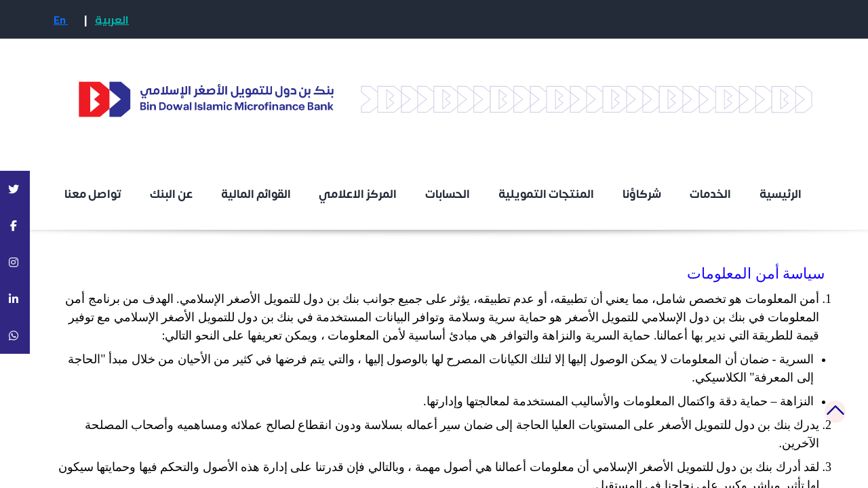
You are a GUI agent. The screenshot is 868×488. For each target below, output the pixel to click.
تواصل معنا (93, 195)
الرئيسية (782, 195)
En (61, 20)
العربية (112, 20)
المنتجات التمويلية (546, 195)
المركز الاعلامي (358, 195)
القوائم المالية (256, 195)
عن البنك (171, 195)
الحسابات (448, 195)
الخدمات (710, 195)
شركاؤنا (642, 195)
